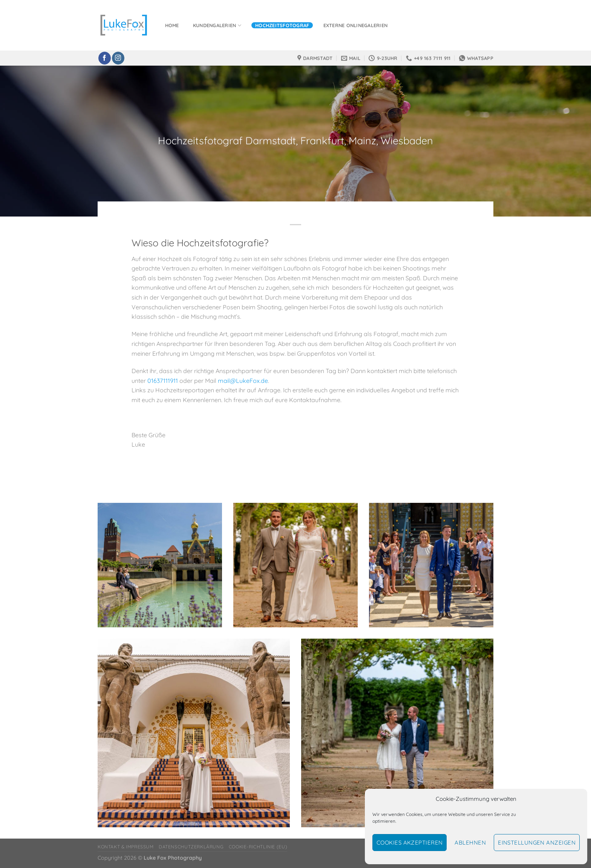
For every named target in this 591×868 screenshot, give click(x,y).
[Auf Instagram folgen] (118, 58)
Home (172, 25)
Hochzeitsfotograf (282, 25)
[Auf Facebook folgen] (105, 58)
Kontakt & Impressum (126, 847)
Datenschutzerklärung (191, 847)
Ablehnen (470, 843)
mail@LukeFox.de (243, 381)
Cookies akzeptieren (410, 843)
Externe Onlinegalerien (356, 25)
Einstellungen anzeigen (537, 843)
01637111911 (163, 381)
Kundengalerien (217, 25)
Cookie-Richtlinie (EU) (258, 847)
